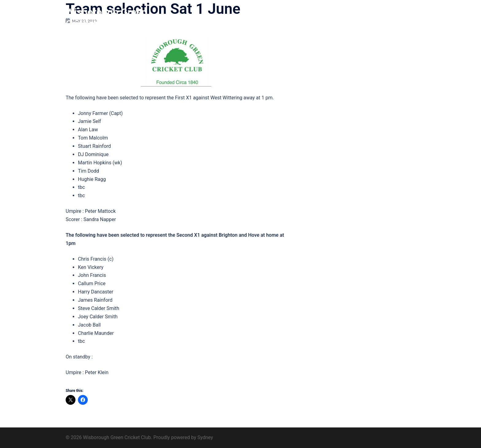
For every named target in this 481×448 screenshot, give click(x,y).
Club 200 (324, 18)
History (300, 18)
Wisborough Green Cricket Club (106, 18)
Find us (375, 18)
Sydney (205, 437)
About (279, 18)
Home (259, 18)
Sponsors (350, 18)
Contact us (401, 18)
